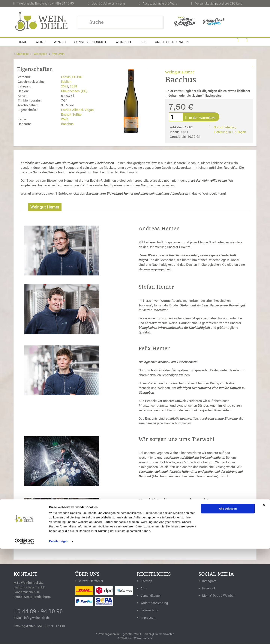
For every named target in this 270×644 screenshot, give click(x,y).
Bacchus (67, 124)
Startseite (22, 54)
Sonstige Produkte (91, 42)
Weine (40, 42)
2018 (73, 86)
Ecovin (66, 77)
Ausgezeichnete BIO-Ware (160, 3)
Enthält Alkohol (72, 110)
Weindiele (124, 42)
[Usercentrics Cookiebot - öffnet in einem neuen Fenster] (24, 637)
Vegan (89, 110)
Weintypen (41, 54)
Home (22, 42)
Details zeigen (59, 637)
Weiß (65, 119)
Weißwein (60, 54)
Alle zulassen (228, 604)
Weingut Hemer (180, 72)
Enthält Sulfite (71, 115)
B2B (143, 42)
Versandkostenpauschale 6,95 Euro (219, 3)
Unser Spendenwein (172, 42)
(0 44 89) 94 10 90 (61, 3)
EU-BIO (77, 77)
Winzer (60, 42)
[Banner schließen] (264, 600)
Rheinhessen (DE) (74, 91)
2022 (65, 86)
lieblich (66, 82)
